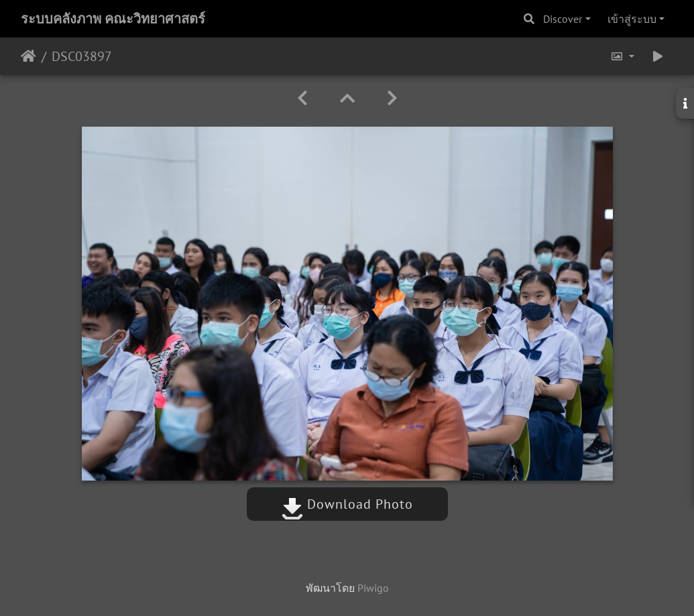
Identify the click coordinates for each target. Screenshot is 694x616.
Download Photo (347, 504)
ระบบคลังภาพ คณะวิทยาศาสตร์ (113, 19)
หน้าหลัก (28, 56)
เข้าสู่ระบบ (632, 19)
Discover (563, 19)
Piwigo (373, 588)
